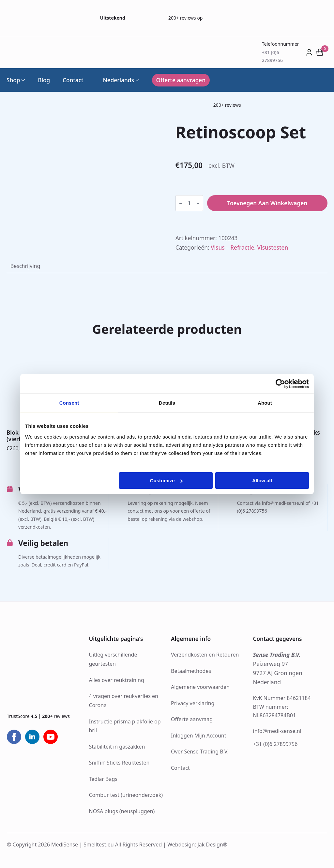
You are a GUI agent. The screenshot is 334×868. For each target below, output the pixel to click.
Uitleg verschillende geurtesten (113, 659)
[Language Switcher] (137, 80)
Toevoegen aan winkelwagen (267, 203)
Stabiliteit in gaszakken (117, 747)
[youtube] (51, 737)
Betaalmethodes (191, 671)
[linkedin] (32, 737)
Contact (73, 80)
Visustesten (273, 248)
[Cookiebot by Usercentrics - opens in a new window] (280, 384)
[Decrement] (181, 203)
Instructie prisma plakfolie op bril (125, 726)
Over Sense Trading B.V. (200, 752)
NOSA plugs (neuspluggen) (122, 811)
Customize (166, 480)
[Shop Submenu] (23, 80)
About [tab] (265, 403)
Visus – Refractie (233, 248)
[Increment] (198, 203)
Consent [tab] (69, 403)
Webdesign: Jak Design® (197, 845)
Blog (44, 80)
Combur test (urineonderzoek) (126, 795)
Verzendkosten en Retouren (205, 655)
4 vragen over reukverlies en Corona (124, 701)
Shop (13, 80)
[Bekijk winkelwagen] (320, 52)
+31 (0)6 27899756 (275, 744)
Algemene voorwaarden (200, 687)
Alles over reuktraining (117, 680)
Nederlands (115, 80)
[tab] (25, 266)
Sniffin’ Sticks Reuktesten (119, 763)
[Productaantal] (189, 203)
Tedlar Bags (103, 779)
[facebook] (14, 737)
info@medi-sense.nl (277, 731)
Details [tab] (167, 403)
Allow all (262, 480)
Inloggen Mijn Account (199, 736)
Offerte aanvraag (192, 719)
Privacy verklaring (193, 703)
